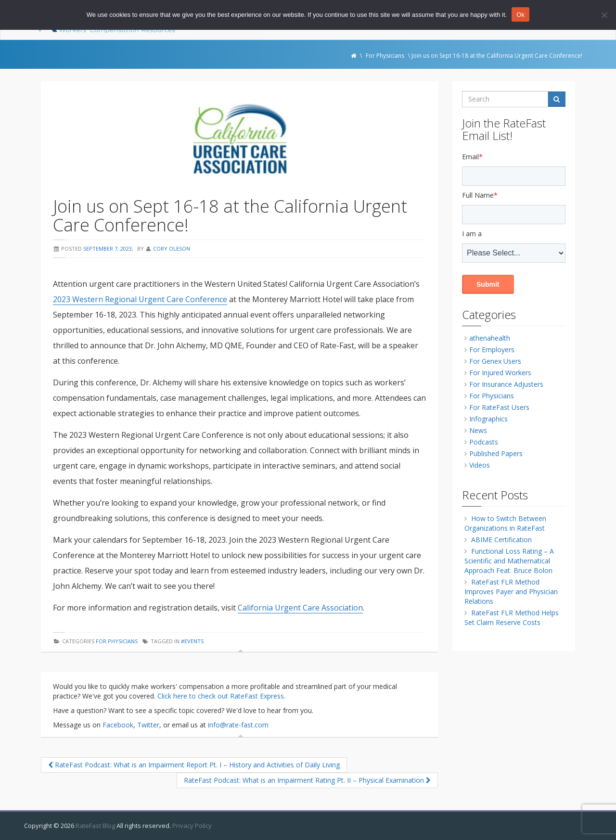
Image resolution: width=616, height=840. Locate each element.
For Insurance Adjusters (506, 384)
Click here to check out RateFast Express (221, 696)
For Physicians (117, 641)
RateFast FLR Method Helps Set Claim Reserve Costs (512, 617)
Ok (520, 15)
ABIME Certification (501, 540)
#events (192, 641)
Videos (480, 465)
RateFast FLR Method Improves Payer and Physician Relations (511, 592)
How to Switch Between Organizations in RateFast (505, 523)
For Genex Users (495, 361)
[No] (604, 15)
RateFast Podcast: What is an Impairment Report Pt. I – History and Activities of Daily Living (194, 765)
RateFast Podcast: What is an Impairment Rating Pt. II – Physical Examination (307, 780)
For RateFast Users (499, 407)
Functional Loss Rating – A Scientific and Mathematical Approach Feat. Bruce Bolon (509, 561)
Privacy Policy (192, 826)
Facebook (118, 725)
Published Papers (496, 453)
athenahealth (490, 338)
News (478, 430)
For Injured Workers (500, 373)
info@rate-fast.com (238, 725)
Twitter (148, 725)
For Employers (492, 350)
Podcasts (484, 442)
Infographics (488, 419)
